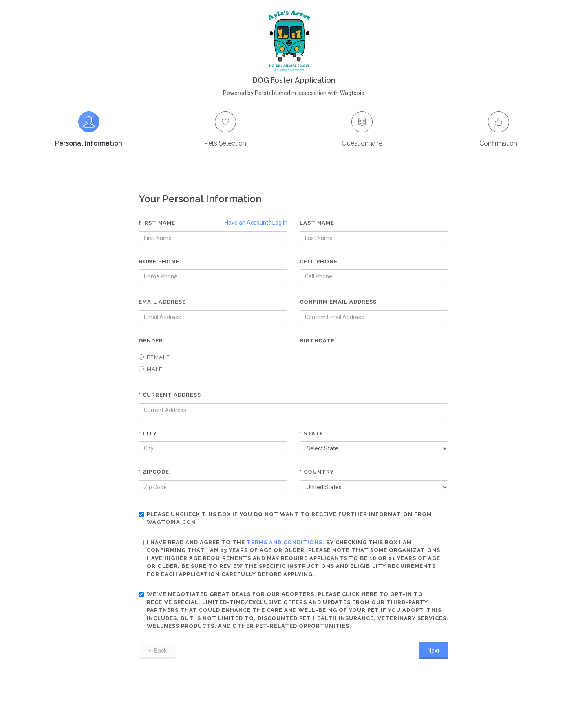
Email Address (162, 302)
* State (311, 433)
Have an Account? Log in (256, 223)
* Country (317, 472)
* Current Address (170, 395)
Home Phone (159, 261)
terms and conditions (285, 542)
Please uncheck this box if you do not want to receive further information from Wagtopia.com (285, 518)
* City (148, 433)
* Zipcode (154, 472)
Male (151, 369)
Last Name (317, 223)
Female (154, 357)
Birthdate (317, 341)
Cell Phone (319, 261)
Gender (151, 341)
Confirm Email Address (338, 302)
